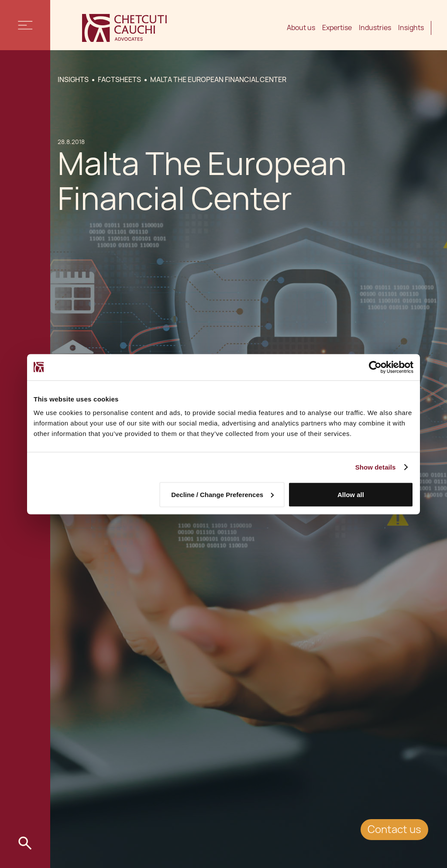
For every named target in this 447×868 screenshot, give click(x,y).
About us (301, 28)
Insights (411, 28)
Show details (376, 467)
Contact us (394, 829)
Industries (375, 28)
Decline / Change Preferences (222, 494)
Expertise (337, 28)
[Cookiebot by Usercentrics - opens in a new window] (375, 367)
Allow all (351, 494)
